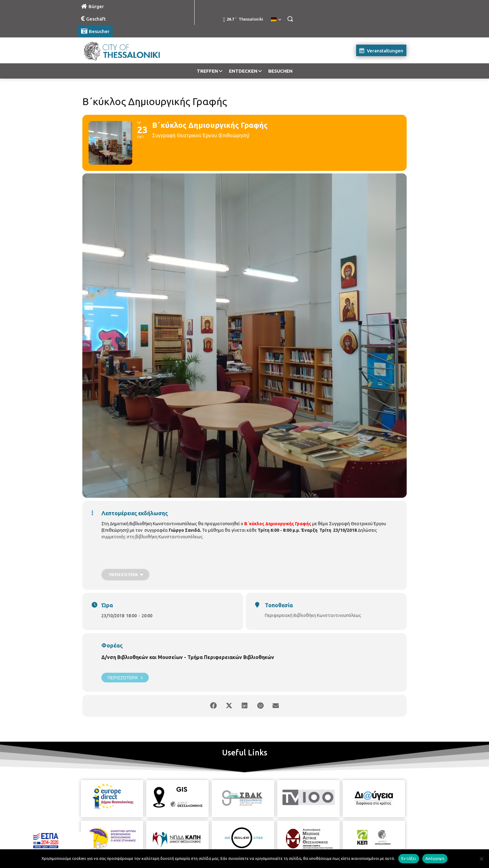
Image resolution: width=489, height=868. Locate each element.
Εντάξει (409, 858)
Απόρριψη (435, 858)
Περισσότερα (125, 678)
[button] (290, 19)
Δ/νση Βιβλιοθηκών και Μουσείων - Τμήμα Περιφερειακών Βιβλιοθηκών (188, 657)
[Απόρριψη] (481, 859)
